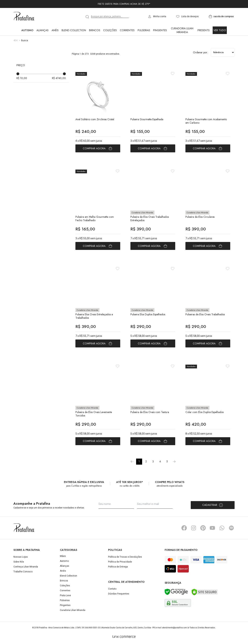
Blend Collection (74, 30)
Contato (112, 589)
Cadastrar (213, 505)
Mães (63, 556)
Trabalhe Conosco (23, 572)
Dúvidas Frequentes (119, 594)
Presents (204, 30)
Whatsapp (222, 528)
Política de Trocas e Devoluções (125, 557)
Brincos (95, 30)
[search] (88, 17)
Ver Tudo (220, 30)
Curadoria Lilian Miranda (182, 30)
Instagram (194, 528)
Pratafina (24, 16)
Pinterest (203, 528)
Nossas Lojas (21, 557)
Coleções (110, 30)
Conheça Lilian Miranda (26, 567)
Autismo (27, 30)
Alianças (43, 30)
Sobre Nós (19, 562)
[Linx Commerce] (124, 637)
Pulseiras (144, 30)
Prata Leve (65, 595)
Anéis (55, 30)
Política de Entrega (118, 567)
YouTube (212, 528)
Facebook (184, 528)
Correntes (127, 30)
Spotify (231, 528)
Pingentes (160, 30)
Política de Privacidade (120, 562)
